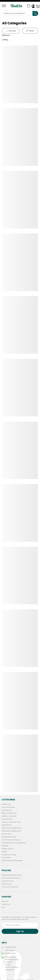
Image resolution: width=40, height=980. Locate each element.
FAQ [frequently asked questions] (3, 907)
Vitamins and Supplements (12, 828)
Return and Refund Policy (11, 878)
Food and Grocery (8, 807)
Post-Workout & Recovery (11, 840)
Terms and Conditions (10, 887)
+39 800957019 (9, 947)
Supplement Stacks (9, 837)
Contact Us (6, 904)
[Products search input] (17, 13)
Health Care (6, 804)
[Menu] (5, 6)
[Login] (33, 6)
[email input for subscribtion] (20, 925)
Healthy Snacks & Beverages (12, 861)
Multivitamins (7, 825)
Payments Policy (8, 881)
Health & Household (9, 816)
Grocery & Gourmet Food (11, 822)
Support (7, 897)
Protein (4, 852)
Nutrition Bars (7, 834)
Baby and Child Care (9, 813)
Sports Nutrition (7, 819)
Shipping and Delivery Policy (12, 875)
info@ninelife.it (9, 953)
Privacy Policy (7, 884)
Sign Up (20, 931)
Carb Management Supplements (14, 843)
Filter (30, 31)
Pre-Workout (6, 858)
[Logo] (17, 6)
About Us (5, 901)
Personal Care (7, 810)
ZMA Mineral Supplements (11, 831)
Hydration (5, 846)
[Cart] (38, 6)
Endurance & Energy (9, 855)
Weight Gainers (7, 849)
